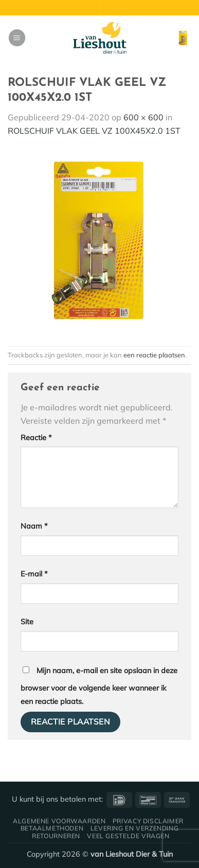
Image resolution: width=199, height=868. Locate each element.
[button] (17, 38)
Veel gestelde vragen (128, 836)
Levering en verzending (134, 828)
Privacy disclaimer (148, 821)
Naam (34, 526)
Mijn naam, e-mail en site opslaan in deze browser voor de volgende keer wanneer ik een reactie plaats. (99, 686)
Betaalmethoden (52, 828)
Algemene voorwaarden (59, 821)
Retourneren (56, 836)
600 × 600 (143, 117)
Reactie (36, 438)
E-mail (34, 574)
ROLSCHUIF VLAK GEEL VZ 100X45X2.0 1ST (94, 131)
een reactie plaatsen (154, 355)
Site (27, 622)
